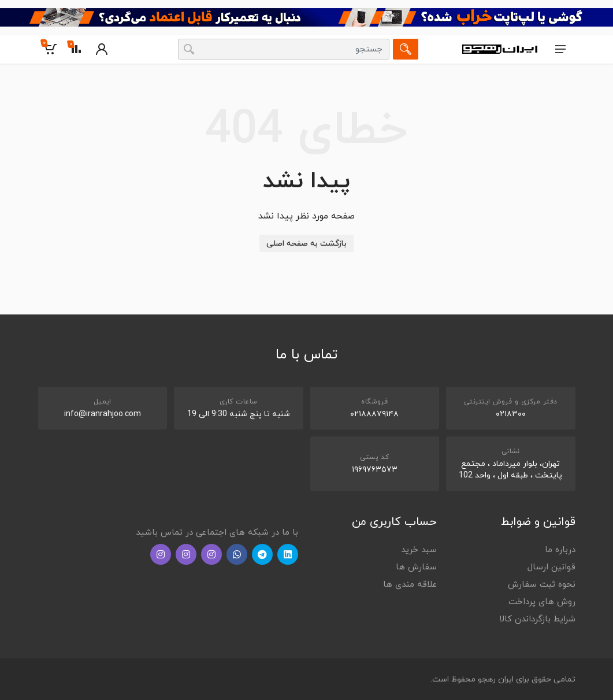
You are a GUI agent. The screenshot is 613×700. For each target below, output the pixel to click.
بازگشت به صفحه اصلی (306, 244)
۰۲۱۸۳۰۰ (511, 414)
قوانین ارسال (551, 567)
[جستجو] (406, 49)
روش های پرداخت (542, 602)
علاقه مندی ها (410, 585)
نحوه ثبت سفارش (542, 585)
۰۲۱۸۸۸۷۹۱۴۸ (374, 414)
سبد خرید (419, 550)
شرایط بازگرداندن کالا (537, 619)
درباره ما (560, 550)
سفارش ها (416, 567)
